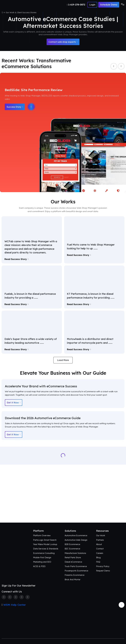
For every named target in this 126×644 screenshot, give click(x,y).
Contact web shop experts (63, 42)
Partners (100, 540)
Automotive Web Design (76, 540)
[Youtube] (28, 597)
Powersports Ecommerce (76, 571)
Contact (100, 549)
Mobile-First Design (42, 557)
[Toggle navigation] (122, 5)
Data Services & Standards (46, 549)
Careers (100, 553)
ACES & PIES (39, 566)
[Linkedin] (22, 597)
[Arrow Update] (122, 605)
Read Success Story (16, 259)
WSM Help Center (15, 605)
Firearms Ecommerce (74, 575)
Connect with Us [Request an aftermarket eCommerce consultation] (63, 513)
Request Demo (103, 571)
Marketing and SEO (42, 562)
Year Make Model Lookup (45, 544)
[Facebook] (4, 597)
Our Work (101, 535)
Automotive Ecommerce (76, 535)
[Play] (31, 107)
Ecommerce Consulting (44, 553)
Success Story (15, 107)
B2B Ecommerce (72, 544)
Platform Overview (42, 535)
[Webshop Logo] (15, 5)
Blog (98, 557)
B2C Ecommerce (72, 549)
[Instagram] (16, 597)
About (99, 544)
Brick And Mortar (73, 579)
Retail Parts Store (73, 557)
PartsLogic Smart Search (45, 540)
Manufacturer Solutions (75, 553)
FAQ (98, 562)
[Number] (77, 5)
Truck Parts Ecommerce (76, 566)
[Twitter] (10, 597)
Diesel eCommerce (73, 562)
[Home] (2, 13)
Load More (63, 360)
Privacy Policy (103, 566)
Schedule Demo (109, 5)
